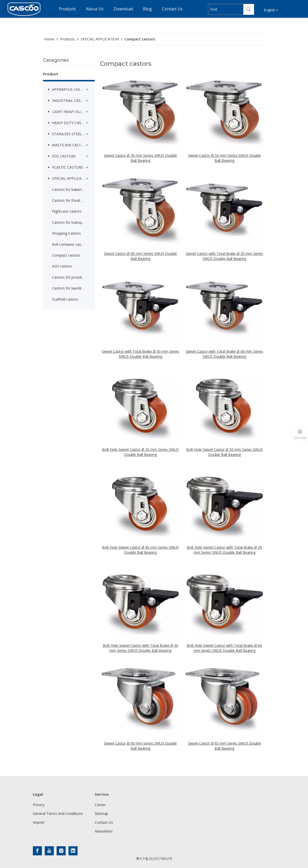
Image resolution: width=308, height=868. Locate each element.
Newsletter (104, 831)
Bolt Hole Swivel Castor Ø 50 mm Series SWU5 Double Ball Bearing (224, 452)
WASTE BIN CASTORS (70, 145)
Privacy (39, 805)
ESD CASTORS (64, 156)
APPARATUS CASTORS (71, 89)
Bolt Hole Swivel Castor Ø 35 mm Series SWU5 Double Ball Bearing (140, 452)
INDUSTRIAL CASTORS (71, 101)
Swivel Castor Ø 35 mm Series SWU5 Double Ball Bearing (140, 158)
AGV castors (62, 266)
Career (100, 805)
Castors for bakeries (69, 190)
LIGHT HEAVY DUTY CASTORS (71, 112)
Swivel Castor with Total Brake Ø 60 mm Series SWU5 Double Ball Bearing (224, 354)
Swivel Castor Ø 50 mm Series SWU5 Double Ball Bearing (224, 158)
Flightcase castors (67, 211)
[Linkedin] (73, 851)
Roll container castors (70, 244)
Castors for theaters (69, 200)
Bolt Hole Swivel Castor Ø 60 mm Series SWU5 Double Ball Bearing (140, 550)
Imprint (39, 822)
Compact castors (66, 255)
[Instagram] (61, 851)
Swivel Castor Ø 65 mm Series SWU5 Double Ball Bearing (224, 746)
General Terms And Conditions (58, 814)
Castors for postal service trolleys (71, 277)
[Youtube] (49, 851)
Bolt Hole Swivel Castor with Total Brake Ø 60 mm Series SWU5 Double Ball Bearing (224, 648)
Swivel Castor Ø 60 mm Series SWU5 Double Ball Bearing (140, 256)
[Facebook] (37, 851)
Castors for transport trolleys (71, 222)
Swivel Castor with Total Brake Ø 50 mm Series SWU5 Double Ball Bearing (140, 354)
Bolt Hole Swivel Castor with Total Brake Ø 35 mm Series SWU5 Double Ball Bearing (224, 550)
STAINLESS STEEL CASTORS (71, 134)
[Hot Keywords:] (249, 9)
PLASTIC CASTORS (68, 167)
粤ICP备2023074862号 (154, 859)
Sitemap (101, 814)
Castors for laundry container (71, 288)
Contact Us (104, 822)
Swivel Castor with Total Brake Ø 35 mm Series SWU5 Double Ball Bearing (224, 256)
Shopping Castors (66, 233)
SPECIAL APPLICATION (71, 178)
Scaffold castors (65, 299)
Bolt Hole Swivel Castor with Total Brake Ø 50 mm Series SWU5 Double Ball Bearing (140, 648)
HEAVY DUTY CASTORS (71, 123)
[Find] (226, 9)
